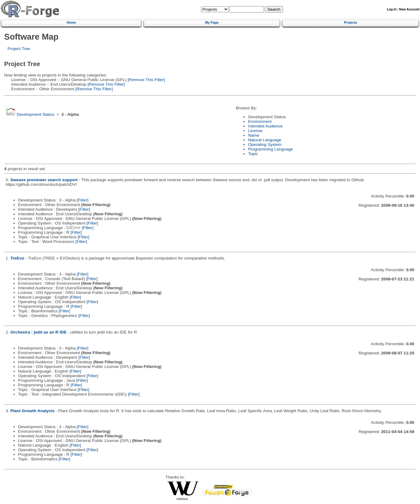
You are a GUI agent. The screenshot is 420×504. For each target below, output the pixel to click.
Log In (392, 9)
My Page (212, 22)
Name (253, 135)
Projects (351, 22)
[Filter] (83, 200)
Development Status (35, 114)
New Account (409, 9)
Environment (260, 121)
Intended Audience (265, 126)
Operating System (265, 145)
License (255, 131)
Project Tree (19, 49)
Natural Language (265, 140)
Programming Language (270, 149)
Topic (253, 154)
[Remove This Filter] (146, 80)
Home (71, 22)
